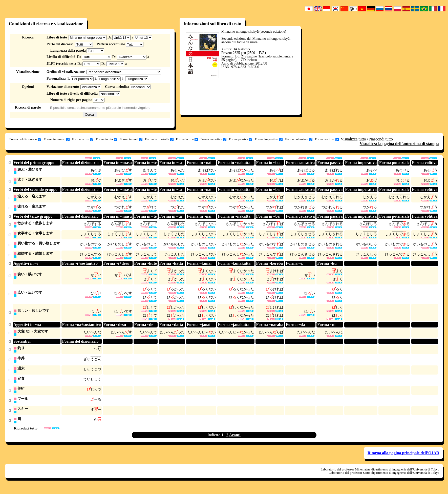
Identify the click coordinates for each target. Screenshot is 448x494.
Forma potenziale (299, 139)
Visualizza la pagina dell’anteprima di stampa (399, 144)
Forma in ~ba (187, 139)
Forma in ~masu (57, 139)
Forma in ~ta (106, 139)
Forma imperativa (269, 139)
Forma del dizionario (25, 139)
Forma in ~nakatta (159, 139)
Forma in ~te (83, 139)
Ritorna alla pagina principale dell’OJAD (403, 459)
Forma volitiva (327, 139)
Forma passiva (241, 139)
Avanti (235, 441)
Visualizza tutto (354, 139)
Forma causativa (213, 139)
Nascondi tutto (381, 139)
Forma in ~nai (131, 139)
